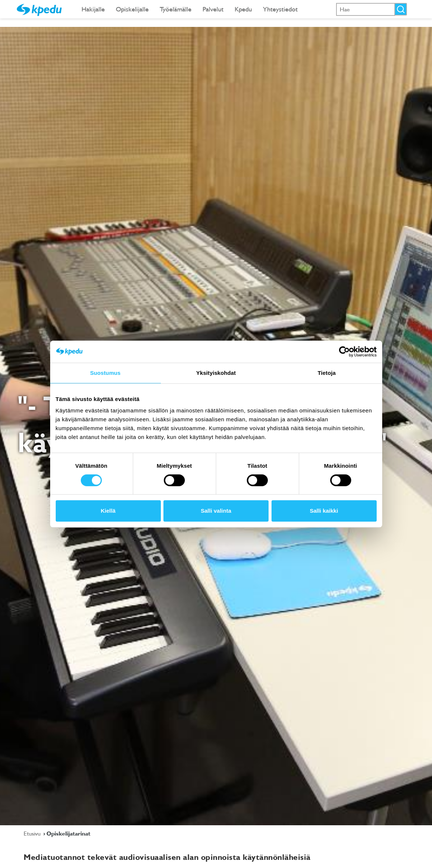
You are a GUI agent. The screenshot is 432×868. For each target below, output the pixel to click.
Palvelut (213, 9)
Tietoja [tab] (327, 373)
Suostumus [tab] (105, 373)
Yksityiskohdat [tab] (216, 373)
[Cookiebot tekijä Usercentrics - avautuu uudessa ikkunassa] (344, 352)
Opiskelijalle (132, 9)
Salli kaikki (324, 511)
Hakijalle (93, 9)
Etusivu (33, 833)
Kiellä (108, 511)
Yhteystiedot (280, 9)
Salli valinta (216, 511)
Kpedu (243, 9)
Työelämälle (176, 9)
